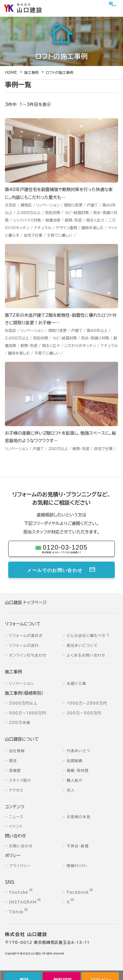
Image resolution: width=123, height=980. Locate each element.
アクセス (16, 790)
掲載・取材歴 (78, 770)
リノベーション (21, 683)
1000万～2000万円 (87, 703)
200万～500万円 (84, 713)
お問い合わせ (21, 846)
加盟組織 (75, 761)
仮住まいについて (82, 645)
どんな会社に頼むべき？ (88, 635)
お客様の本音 (79, 817)
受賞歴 (15, 770)
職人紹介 (75, 780)
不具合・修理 (78, 846)
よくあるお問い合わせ (86, 655)
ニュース (16, 817)
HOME (11, 72)
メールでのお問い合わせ (55, 570)
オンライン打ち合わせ (28, 655)
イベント (16, 826)
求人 (71, 790)
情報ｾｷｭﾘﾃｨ (77, 866)
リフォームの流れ (24, 645)
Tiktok (16, 912)
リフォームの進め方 (26, 635)
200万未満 (20, 722)
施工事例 (31, 72)
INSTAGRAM (23, 902)
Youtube (19, 892)
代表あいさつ (78, 751)
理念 (13, 761)
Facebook (78, 892)
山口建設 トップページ (26, 603)
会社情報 (17, 751)
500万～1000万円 (28, 713)
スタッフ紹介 (20, 780)
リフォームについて (23, 624)
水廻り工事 (76, 683)
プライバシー (20, 866)
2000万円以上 (23, 703)
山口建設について (22, 739)
